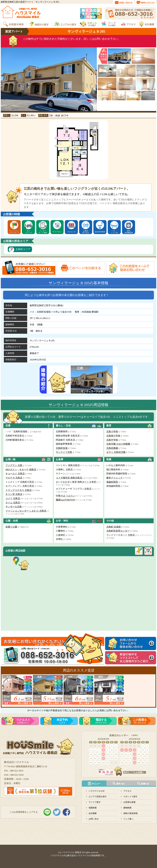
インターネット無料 (43, 232)
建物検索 (127, 808)
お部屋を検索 (129, 802)
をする (62, 721)
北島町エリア (23, 249)
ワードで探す (95, 802)
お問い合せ (94, 819)
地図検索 (93, 808)
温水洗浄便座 (100, 232)
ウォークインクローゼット (14, 232)
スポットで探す (130, 797)
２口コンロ (71, 232)
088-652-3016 (101, 721)
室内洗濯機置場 (129, 232)
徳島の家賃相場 (130, 813)
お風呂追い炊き (86, 232)
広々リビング (28, 232)
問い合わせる (140, 721)
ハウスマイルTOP (97, 791)
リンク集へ (128, 819)
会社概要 (93, 813)
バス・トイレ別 (114, 232)
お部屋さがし (23, 721)
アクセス (127, 791)
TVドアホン (57, 232)
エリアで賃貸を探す (98, 797)
